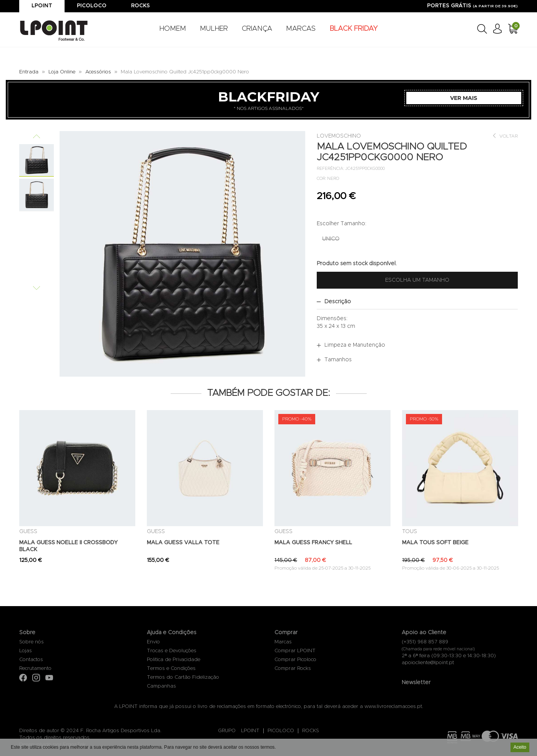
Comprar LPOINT (295, 651)
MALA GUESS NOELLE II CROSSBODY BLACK (68, 546)
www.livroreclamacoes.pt (393, 707)
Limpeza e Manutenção (355, 345)
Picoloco (92, 6)
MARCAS (301, 29)
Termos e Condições (171, 669)
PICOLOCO (281, 731)
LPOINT (250, 731)
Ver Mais (464, 98)
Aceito (520, 748)
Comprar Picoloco (295, 660)
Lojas (26, 651)
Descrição (338, 302)
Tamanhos (338, 360)
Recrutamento (35, 669)
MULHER (214, 29)
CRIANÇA (257, 29)
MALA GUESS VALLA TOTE (183, 543)
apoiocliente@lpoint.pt (428, 663)
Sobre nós (32, 642)
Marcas (283, 642)
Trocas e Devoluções (172, 651)
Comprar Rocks (293, 669)
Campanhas (161, 686)
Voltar (505, 136)
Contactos (31, 660)
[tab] (417, 302)
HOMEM (173, 29)
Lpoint (42, 6)
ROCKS (311, 731)
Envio (153, 642)
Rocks (140, 6)
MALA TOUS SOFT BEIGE (435, 543)
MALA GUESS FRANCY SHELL (313, 543)
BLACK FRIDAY (353, 29)
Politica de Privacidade (174, 660)
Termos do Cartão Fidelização (183, 677)
